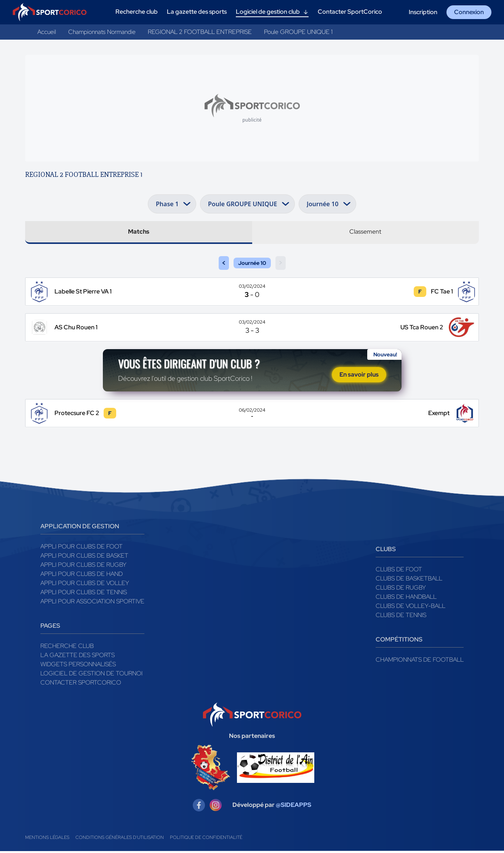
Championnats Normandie (102, 32)
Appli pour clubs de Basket (84, 557)
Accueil (47, 32)
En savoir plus (359, 376)
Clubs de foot (399, 571)
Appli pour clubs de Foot (82, 548)
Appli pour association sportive (92, 603)
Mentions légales (47, 839)
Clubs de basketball (409, 580)
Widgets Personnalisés (78, 666)
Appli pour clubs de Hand (82, 576)
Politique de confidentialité (206, 839)
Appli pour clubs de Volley (85, 585)
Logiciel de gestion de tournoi (91, 675)
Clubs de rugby (401, 589)
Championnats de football (420, 661)
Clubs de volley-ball (410, 608)
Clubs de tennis (401, 617)
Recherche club (67, 648)
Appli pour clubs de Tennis (84, 594)
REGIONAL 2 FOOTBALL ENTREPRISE (200, 32)
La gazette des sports (78, 657)
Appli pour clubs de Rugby (83, 567)
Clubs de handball (406, 599)
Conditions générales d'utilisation (120, 839)
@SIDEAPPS (294, 807)
